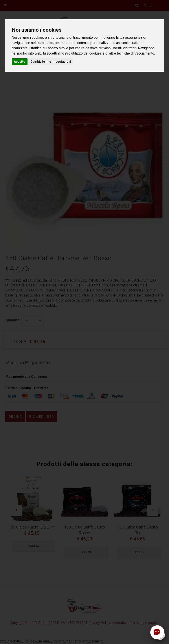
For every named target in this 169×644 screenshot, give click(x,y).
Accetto (20, 62)
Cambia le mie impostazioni (51, 62)
